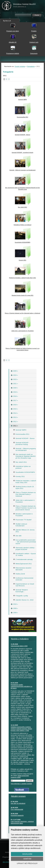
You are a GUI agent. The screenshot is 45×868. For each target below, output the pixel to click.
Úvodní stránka (20, 66)
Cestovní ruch (34, 42)
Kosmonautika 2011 (23, 117)
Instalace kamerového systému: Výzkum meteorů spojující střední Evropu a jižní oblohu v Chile (21, 729)
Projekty (34, 31)
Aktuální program (18, 796)
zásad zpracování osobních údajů (20, 777)
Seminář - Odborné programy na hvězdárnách (22, 170)
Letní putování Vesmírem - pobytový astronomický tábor (22, 822)
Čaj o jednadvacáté (17, 809)
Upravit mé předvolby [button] (27, 863)
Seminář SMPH (22, 100)
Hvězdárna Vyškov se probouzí (22, 225)
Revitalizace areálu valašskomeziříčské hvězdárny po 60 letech (22, 686)
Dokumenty (34, 53)
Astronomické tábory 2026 (19, 646)
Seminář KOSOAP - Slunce (22, 135)
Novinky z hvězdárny (20, 639)
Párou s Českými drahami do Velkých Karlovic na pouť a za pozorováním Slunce (23, 349)
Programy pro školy (13, 31)
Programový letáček (13, 53)
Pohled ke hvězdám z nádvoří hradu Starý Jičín (22, 278)
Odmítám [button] (27, 859)
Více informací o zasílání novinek (21, 784)
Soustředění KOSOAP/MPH (22, 242)
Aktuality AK (13, 42)
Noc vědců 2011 (23, 207)
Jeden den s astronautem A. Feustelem (22, 331)
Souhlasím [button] (27, 854)
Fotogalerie (31, 66)
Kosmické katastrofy (17, 815)
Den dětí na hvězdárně (18, 803)
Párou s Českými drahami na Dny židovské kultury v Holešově (22, 313)
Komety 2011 (23, 260)
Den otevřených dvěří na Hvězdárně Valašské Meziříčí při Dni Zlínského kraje (22, 189)
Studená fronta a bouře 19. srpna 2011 (22, 295)
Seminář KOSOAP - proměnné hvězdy (22, 153)
